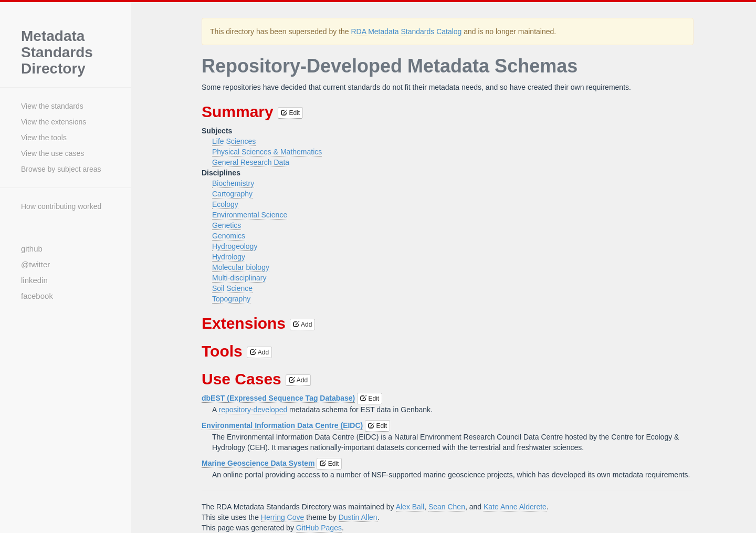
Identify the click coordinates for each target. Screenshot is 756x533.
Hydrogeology (235, 246)
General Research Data (251, 162)
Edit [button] (290, 113)
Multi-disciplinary (239, 278)
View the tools (44, 138)
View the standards (52, 106)
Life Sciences (234, 141)
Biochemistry (233, 183)
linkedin (34, 280)
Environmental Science (250, 215)
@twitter (35, 264)
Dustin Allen (358, 517)
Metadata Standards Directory (57, 53)
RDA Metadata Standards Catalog (407, 32)
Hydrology (229, 257)
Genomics (229, 236)
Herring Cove (282, 517)
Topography (231, 299)
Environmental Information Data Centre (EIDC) (282, 425)
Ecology (225, 204)
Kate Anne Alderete (515, 507)
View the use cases (52, 153)
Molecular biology (241, 267)
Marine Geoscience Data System (258, 463)
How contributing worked (61, 206)
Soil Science (232, 288)
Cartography (232, 194)
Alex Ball (410, 507)
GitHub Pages (319, 528)
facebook (37, 296)
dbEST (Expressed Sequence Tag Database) (278, 398)
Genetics (227, 225)
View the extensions (54, 122)
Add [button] (302, 325)
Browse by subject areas (61, 169)
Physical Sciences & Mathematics (267, 152)
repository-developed (253, 410)
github (32, 249)
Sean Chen (447, 507)
